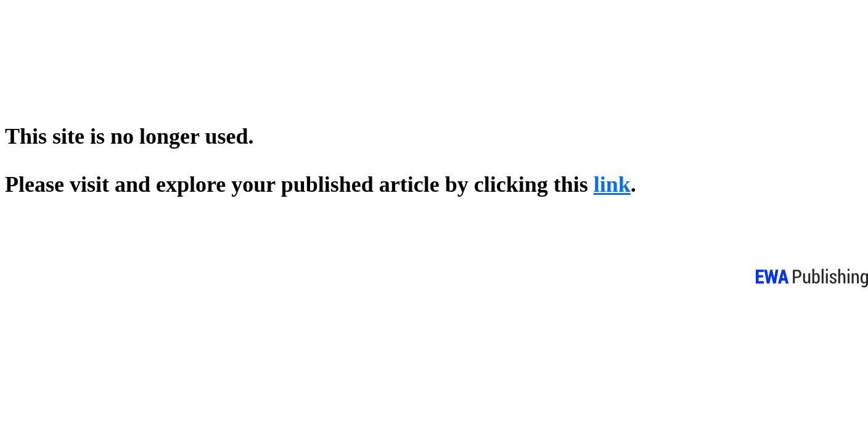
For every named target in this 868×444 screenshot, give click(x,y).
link (612, 184)
